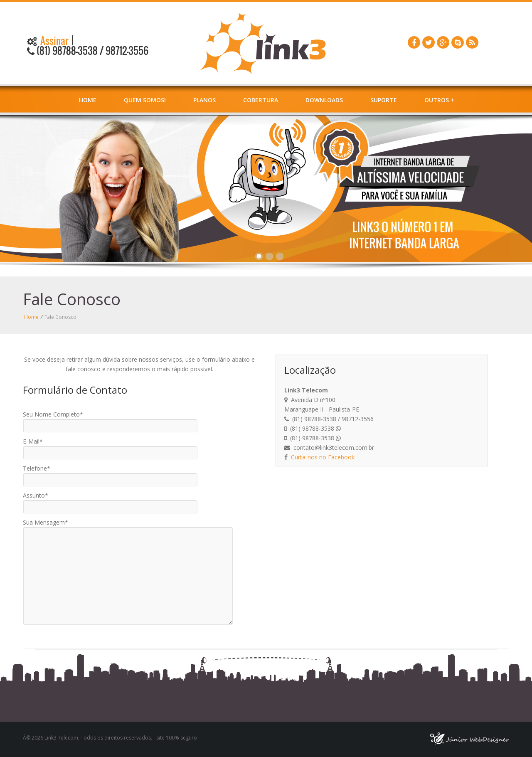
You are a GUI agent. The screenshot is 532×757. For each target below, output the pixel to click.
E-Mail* (33, 441)
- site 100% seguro (175, 738)
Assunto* (36, 495)
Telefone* (37, 468)
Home (88, 100)
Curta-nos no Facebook (323, 457)
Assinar (53, 41)
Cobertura (261, 100)
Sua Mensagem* (46, 522)
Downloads (324, 100)
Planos (204, 100)
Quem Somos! (145, 100)
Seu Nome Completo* (53, 414)
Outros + (439, 100)
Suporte (384, 100)
